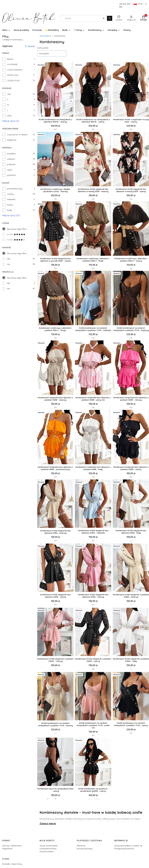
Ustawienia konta (48, 849)
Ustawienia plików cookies (127, 846)
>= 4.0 (16, 240)
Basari (10, 59)
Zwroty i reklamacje (12, 846)
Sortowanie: (43, 48)
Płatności (81, 846)
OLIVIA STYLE (13, 80)
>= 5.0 (16, 234)
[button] (110, 18)
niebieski (11, 199)
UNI (9, 94)
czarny (10, 194)
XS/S (9, 116)
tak (9, 259)
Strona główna (45, 36)
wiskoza (11, 159)
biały (9, 210)
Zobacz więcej (48, 824)
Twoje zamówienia (49, 846)
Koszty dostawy (85, 849)
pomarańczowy (15, 189)
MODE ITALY (13, 75)
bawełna (11, 154)
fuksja (10, 205)
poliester (11, 164)
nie (8, 264)
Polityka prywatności (124, 849)
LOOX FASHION (15, 70)
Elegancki (12, 140)
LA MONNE (12, 64)
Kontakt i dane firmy (12, 864)
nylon (10, 170)
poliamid (11, 175)
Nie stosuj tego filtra (17, 229)
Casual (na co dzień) (17, 135)
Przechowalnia (47, 851)
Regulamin (7, 849)
